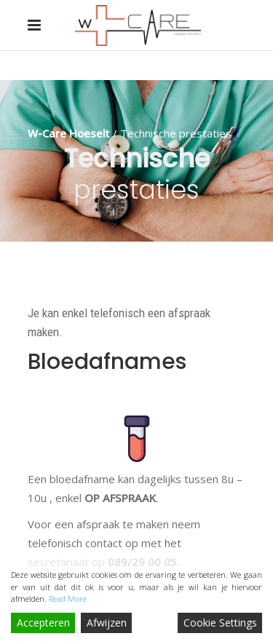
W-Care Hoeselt (69, 133)
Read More (68, 599)
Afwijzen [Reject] (107, 623)
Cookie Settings (220, 623)
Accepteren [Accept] (43, 623)
